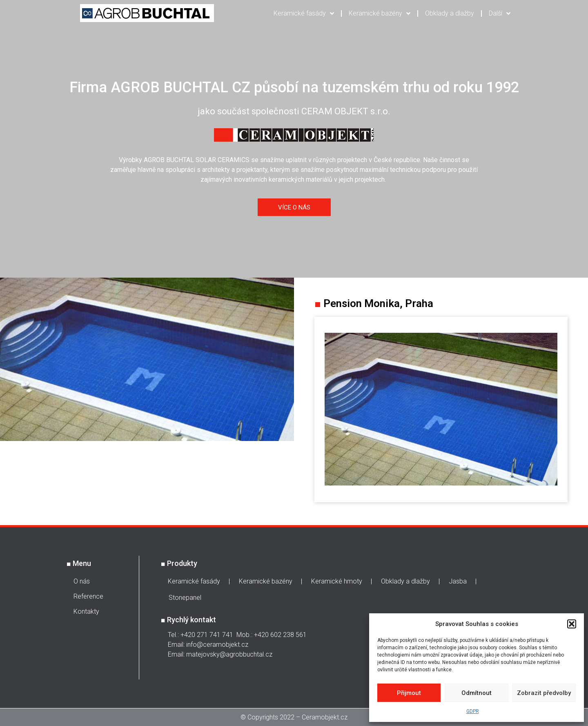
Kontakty (86, 611)
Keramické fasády (304, 13)
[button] (572, 624)
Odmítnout (477, 693)
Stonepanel (185, 598)
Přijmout (409, 693)
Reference (88, 596)
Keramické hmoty (337, 581)
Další (500, 13)
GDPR (473, 711)
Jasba (458, 581)
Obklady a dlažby (450, 13)
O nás (82, 581)
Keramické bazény (380, 13)
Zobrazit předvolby (544, 693)
